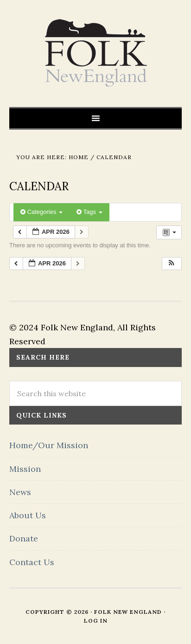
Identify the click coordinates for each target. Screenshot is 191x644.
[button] (172, 264)
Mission (25, 469)
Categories (41, 212)
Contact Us (32, 562)
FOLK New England (96, 53)
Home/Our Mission (49, 445)
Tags (89, 212)
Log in (96, 621)
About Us (28, 515)
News (20, 492)
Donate (24, 538)
